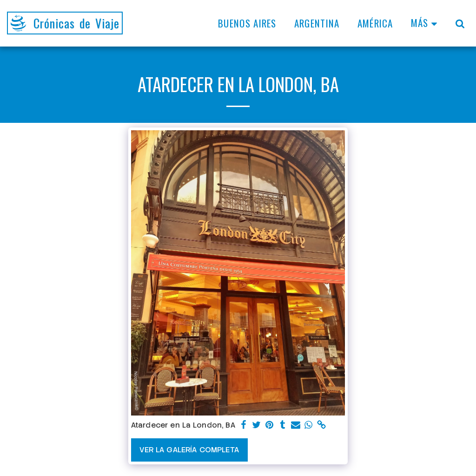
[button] (460, 23)
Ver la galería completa (189, 450)
